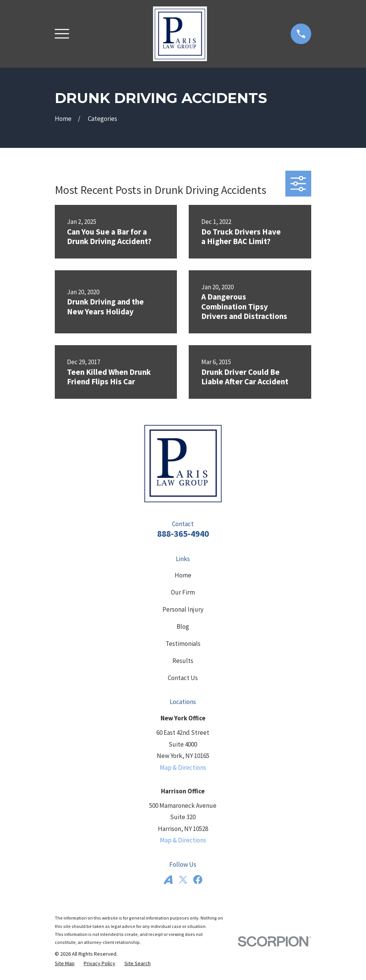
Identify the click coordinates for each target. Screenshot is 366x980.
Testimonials (183, 644)
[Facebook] (198, 880)
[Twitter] (183, 880)
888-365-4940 (183, 534)
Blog (183, 626)
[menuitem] (65, 964)
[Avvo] (168, 880)
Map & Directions (183, 768)
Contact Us (183, 678)
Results (183, 661)
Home (183, 575)
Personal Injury (183, 609)
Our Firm (183, 592)
